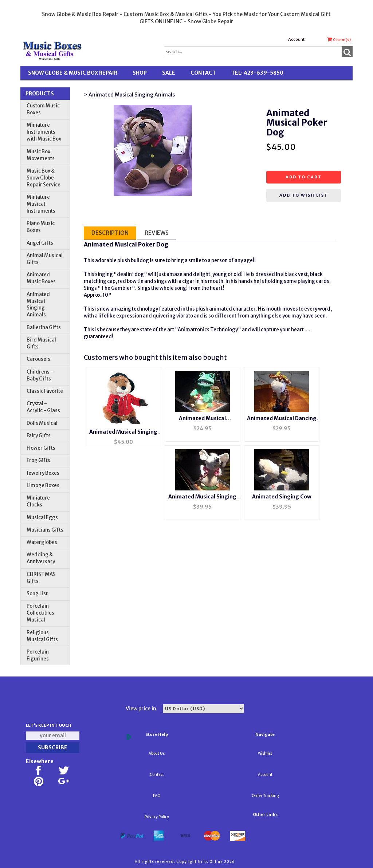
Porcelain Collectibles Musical (40, 613)
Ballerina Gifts (44, 328)
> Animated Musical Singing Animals (129, 95)
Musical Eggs (42, 518)
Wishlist (265, 753)
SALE (169, 73)
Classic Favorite (45, 391)
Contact (203, 73)
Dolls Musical (42, 423)
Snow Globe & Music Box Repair (73, 73)
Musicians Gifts (45, 530)
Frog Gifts (38, 460)
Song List (37, 594)
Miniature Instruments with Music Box (44, 132)
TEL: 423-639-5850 (257, 73)
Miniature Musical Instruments (41, 204)
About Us (157, 753)
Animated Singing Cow (282, 497)
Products (40, 94)
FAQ (157, 796)
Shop (140, 73)
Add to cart (304, 177)
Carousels (38, 359)
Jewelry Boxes (43, 473)
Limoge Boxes (43, 486)
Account (296, 39)
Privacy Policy (157, 817)
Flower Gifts (41, 448)
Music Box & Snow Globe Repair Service (44, 178)
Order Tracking (265, 796)
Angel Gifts (40, 243)
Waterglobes (42, 542)
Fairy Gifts (39, 436)
